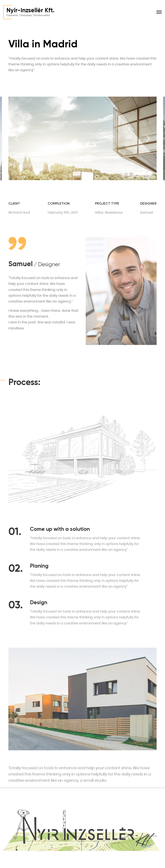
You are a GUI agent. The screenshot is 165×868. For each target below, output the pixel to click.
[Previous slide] (17, 139)
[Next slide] (148, 139)
